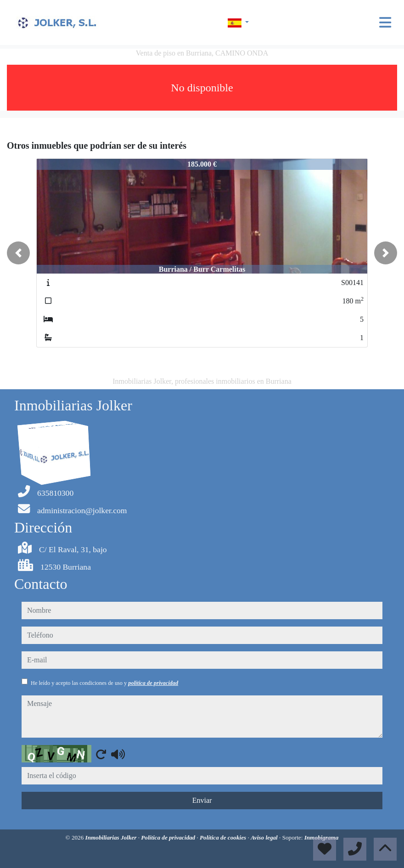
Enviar (202, 800)
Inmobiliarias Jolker (112, 837)
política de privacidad (153, 683)
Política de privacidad (169, 837)
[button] (18, 253)
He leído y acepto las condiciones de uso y (104, 683)
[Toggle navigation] (385, 22)
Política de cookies (224, 837)
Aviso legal (265, 837)
